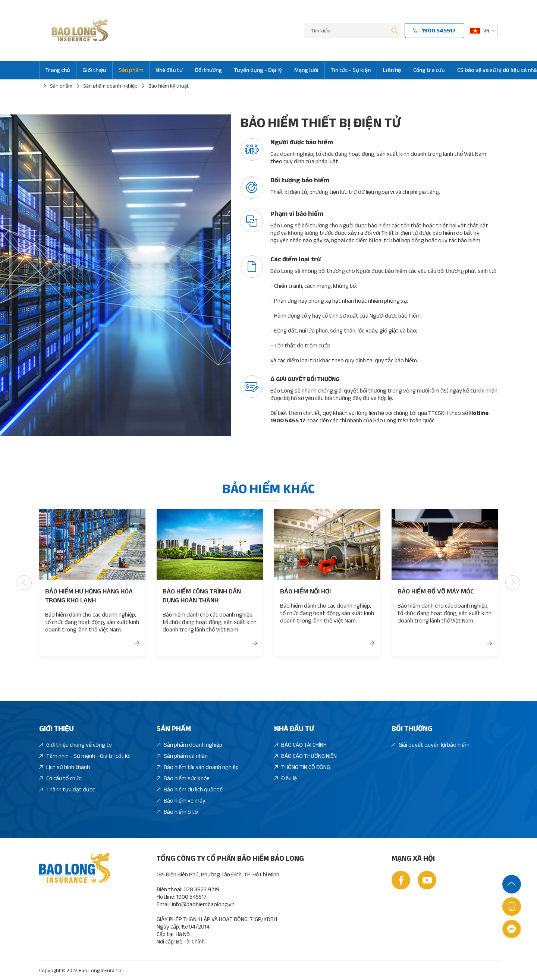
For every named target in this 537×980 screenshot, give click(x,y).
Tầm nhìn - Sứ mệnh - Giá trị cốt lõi (85, 756)
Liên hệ (392, 70)
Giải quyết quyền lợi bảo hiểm (431, 745)
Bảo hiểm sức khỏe (183, 779)
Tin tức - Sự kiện (351, 70)
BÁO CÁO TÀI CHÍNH (300, 745)
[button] (38, 583)
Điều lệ (285, 779)
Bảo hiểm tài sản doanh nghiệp (198, 767)
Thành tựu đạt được (67, 790)
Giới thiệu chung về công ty (76, 745)
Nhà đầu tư (169, 70)
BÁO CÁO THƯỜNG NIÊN (305, 756)
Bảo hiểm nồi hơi (305, 591)
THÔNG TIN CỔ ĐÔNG (302, 767)
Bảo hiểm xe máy (181, 801)
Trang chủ (58, 70)
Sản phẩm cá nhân (182, 756)
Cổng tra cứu (429, 70)
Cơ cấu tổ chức (60, 779)
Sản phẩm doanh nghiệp (189, 745)
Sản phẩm (131, 70)
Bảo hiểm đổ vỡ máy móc (436, 591)
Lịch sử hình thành (65, 767)
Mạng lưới (306, 70)
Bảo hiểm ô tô (177, 812)
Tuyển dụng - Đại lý (258, 70)
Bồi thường (208, 70)
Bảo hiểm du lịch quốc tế (190, 790)
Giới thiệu (94, 70)
